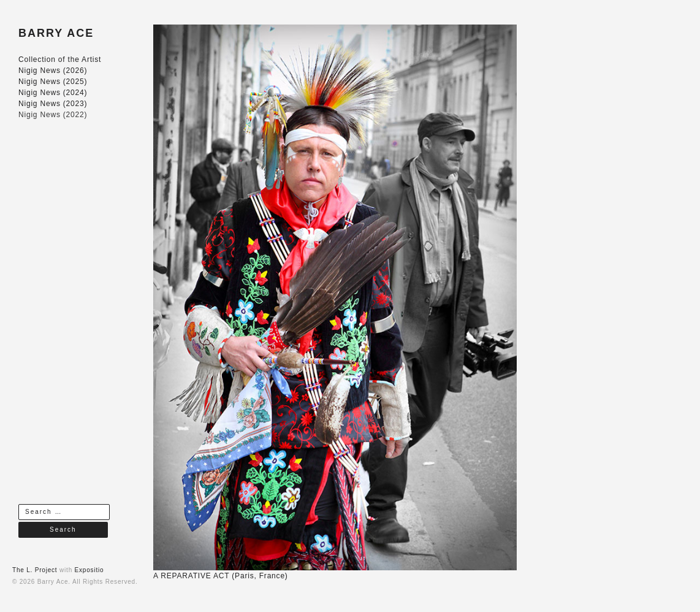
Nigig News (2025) (53, 82)
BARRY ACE (56, 33)
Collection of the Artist (60, 59)
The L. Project (35, 570)
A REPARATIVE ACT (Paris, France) (221, 576)
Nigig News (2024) (53, 93)
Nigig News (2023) (53, 104)
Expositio (89, 570)
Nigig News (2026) (53, 71)
